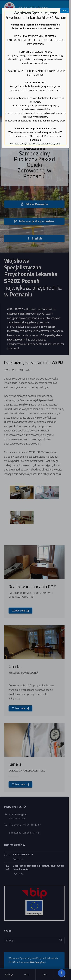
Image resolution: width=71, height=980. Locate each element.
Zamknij (65, 10)
